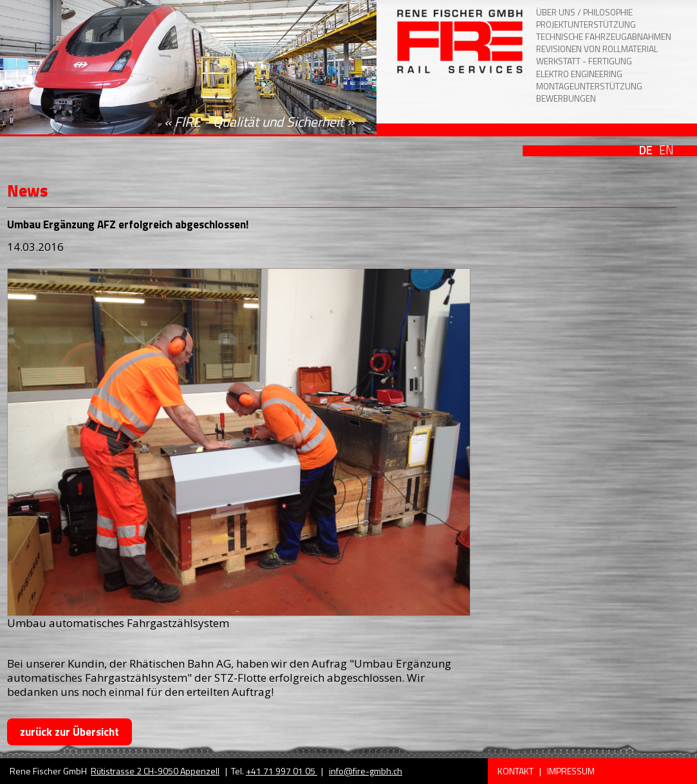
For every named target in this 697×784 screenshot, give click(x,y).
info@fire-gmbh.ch (366, 771)
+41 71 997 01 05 (282, 771)
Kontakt (516, 771)
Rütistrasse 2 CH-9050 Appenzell (155, 771)
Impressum (571, 771)
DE (646, 150)
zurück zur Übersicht (70, 732)
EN (666, 150)
